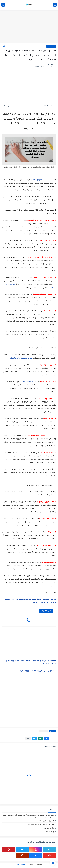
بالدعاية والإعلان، (38, 180)
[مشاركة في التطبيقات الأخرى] (28, 739)
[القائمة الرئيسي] (55, 5)
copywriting (51, 46)
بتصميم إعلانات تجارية (30, 382)
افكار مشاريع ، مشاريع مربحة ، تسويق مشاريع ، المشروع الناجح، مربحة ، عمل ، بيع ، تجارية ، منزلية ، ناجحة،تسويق (29, 816)
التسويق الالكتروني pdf (47, 821)
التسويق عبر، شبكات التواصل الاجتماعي (41, 824)
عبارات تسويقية (49, 828)
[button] (47, 739)
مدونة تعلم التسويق (22, 865)
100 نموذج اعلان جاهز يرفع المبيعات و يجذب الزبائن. (37, 671)
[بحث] (3, 5)
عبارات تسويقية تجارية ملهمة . (21, 358)
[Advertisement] (29, 26)
